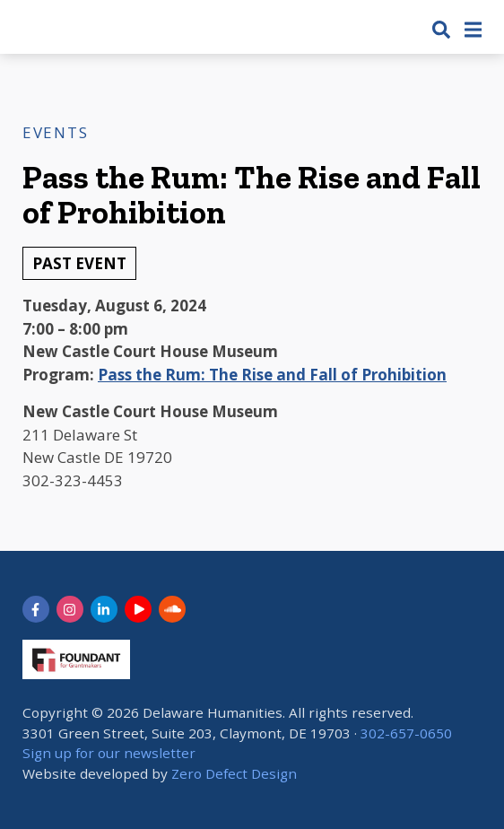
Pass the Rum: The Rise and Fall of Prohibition (272, 375)
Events (55, 132)
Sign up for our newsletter (109, 753)
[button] (441, 29)
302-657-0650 (406, 733)
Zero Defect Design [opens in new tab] (234, 773)
